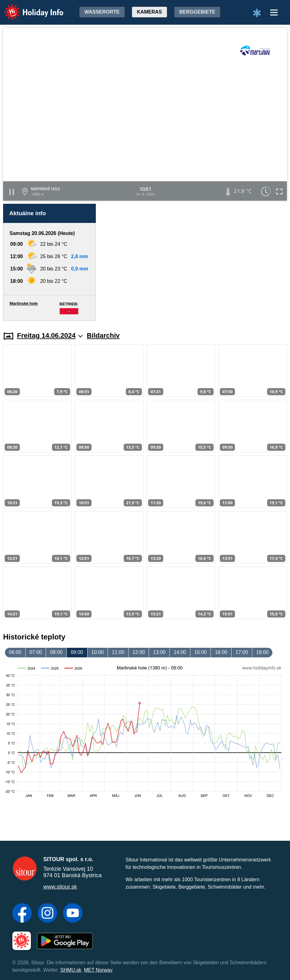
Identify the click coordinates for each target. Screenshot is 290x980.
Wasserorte (102, 12)
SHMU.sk (71, 970)
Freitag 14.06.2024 (50, 335)
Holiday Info (28, 8)
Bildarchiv (103, 335)
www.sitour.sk (60, 887)
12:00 (139, 652)
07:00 (36, 652)
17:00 (242, 652)
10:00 (97, 652)
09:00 (77, 652)
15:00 (201, 652)
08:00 (56, 652)
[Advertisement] (194, 262)
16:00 (221, 652)
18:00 (262, 652)
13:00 (159, 652)
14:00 (180, 652)
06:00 (15, 652)
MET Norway (98, 970)
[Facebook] (22, 914)
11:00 (118, 652)
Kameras (149, 12)
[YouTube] (73, 914)
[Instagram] (47, 914)
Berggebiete (197, 12)
